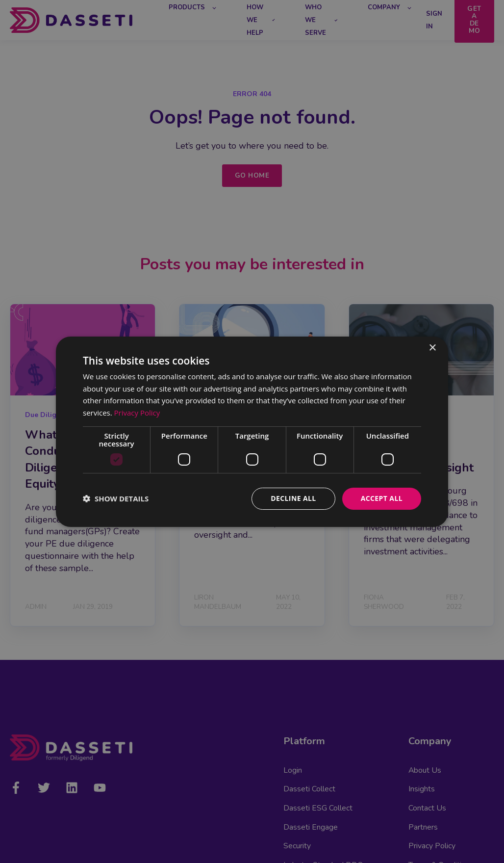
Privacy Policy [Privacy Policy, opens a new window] (137, 413)
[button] (116, 498)
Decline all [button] (293, 498)
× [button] (432, 348)
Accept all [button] (382, 498)
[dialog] (252, 431)
